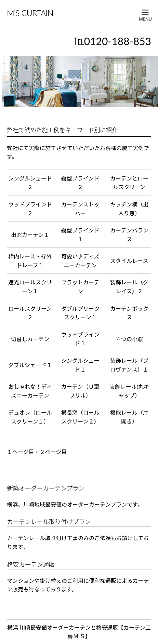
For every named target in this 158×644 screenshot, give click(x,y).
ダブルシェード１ (30, 365)
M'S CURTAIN (30, 13)
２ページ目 (53, 452)
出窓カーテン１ (30, 235)
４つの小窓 (129, 339)
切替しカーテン (30, 339)
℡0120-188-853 (113, 41)
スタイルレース (129, 261)
